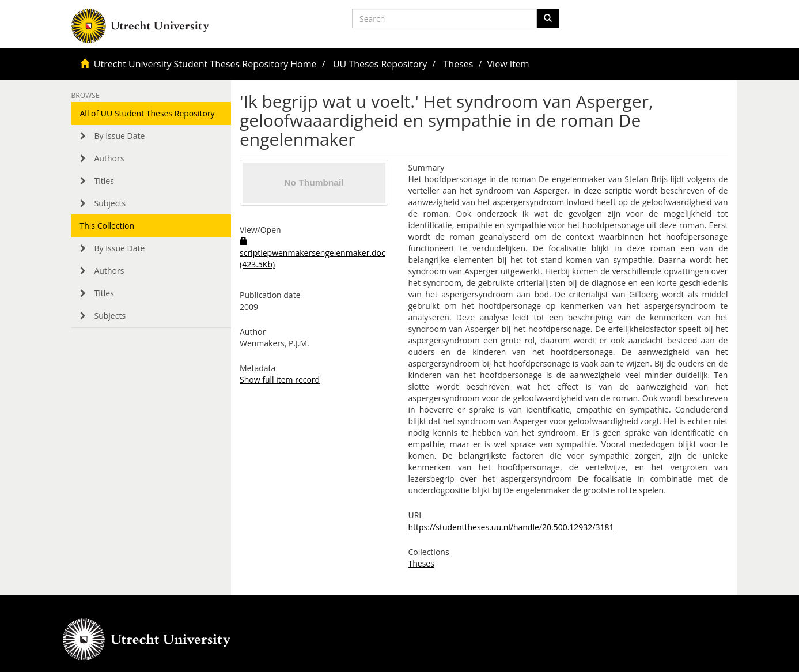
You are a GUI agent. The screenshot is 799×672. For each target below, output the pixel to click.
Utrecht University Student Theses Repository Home (205, 64)
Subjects (110, 203)
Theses (459, 64)
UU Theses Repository (380, 64)
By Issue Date (120, 136)
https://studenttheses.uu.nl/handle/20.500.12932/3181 (511, 527)
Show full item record (280, 380)
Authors (109, 158)
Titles (104, 181)
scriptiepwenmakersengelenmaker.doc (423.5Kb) (313, 253)
